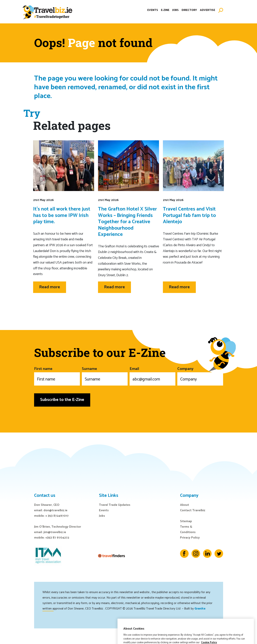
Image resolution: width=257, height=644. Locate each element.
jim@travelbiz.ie (55, 532)
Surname (105, 376)
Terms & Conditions (188, 529)
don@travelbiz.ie (55, 510)
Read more (50, 287)
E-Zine (165, 11)
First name (57, 376)
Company (200, 376)
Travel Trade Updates (115, 505)
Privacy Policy (190, 538)
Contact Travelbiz (193, 510)
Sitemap (186, 521)
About (185, 505)
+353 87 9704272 (57, 538)
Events (153, 11)
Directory (189, 11)
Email (152, 376)
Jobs (175, 11)
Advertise (208, 11)
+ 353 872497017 (57, 516)
